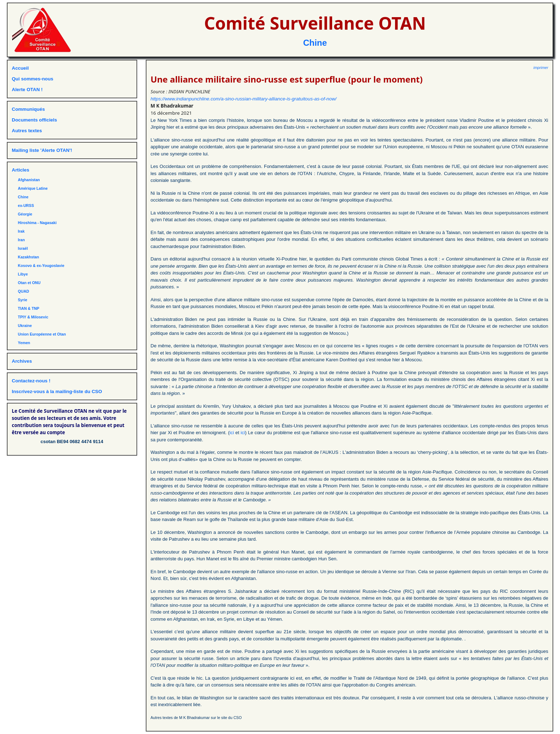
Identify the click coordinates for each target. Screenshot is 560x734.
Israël (23, 248)
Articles (21, 170)
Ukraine (25, 326)
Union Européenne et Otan (42, 334)
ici (232, 433)
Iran (21, 240)
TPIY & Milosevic (33, 317)
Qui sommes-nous (32, 79)
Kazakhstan (28, 257)
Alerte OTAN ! (27, 90)
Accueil (20, 68)
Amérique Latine (33, 188)
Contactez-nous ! (31, 381)
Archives (22, 361)
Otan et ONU (29, 283)
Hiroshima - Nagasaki (37, 223)
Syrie (22, 300)
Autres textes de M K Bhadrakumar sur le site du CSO (196, 718)
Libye (23, 274)
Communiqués (28, 109)
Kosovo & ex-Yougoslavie (41, 266)
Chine (315, 43)
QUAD (23, 291)
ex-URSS (26, 205)
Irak (21, 231)
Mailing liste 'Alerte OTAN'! (42, 150)
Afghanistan (29, 180)
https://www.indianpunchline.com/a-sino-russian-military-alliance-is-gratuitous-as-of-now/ (244, 99)
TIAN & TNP (29, 308)
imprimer (541, 68)
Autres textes (27, 131)
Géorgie (25, 214)
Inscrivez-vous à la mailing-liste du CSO (57, 391)
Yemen (24, 343)
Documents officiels (34, 120)
